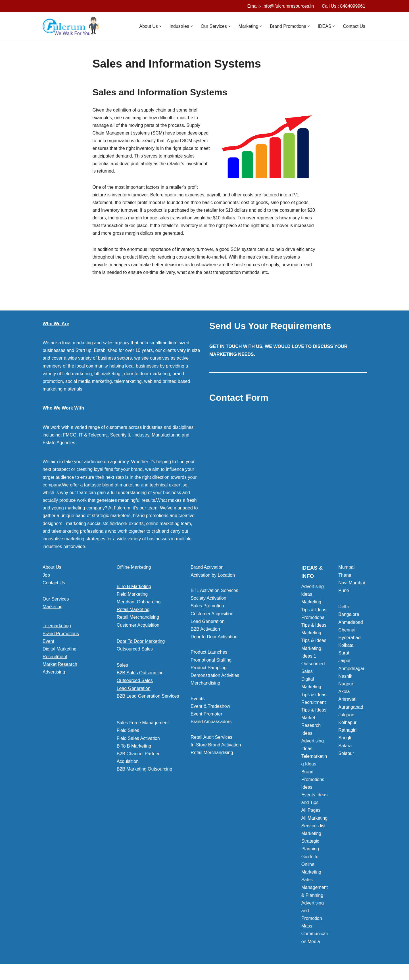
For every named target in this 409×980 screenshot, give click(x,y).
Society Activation (208, 600)
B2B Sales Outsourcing (140, 674)
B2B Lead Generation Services (148, 697)
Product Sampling (208, 669)
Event (48, 643)
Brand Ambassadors (211, 723)
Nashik (345, 678)
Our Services (56, 600)
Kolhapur (347, 724)
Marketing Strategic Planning (311, 842)
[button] (160, 26)
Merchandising (205, 684)
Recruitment (55, 658)
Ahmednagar (351, 670)
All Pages (311, 812)
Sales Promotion (207, 607)
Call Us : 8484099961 (343, 6)
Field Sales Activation (138, 740)
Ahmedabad (350, 624)
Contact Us (354, 26)
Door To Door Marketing (141, 643)
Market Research (60, 666)
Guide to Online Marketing (311, 866)
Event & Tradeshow (210, 708)
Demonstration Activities (215, 677)
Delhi (343, 608)
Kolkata (346, 647)
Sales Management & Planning (315, 889)
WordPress (93, 973)
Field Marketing (132, 596)
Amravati (347, 701)
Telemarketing (57, 627)
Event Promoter (206, 715)
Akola (344, 693)
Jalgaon (346, 716)
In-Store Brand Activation (216, 746)
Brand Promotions (61, 635)
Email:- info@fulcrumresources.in (280, 6)
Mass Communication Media (315, 935)
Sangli (345, 739)
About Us (52, 569)
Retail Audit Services (211, 739)
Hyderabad (349, 639)
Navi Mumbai (351, 584)
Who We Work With (63, 409)
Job (46, 577)
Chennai (347, 631)
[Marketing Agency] (71, 26)
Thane (345, 577)
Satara (345, 747)
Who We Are (56, 325)
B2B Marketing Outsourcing (145, 770)
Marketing (53, 608)
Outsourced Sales (135, 650)
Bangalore (349, 616)
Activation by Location (213, 577)
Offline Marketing (134, 569)
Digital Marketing (60, 650)
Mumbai (346, 569)
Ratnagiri (347, 732)
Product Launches (209, 653)
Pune (344, 592)
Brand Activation (207, 569)
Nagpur (346, 685)
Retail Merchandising (138, 619)
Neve (48, 973)
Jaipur (345, 662)
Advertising (54, 673)
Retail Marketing (133, 611)
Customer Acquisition (138, 627)
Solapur (346, 755)
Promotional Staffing (211, 661)
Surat (344, 654)
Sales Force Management (143, 724)
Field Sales (128, 732)
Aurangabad (351, 709)
